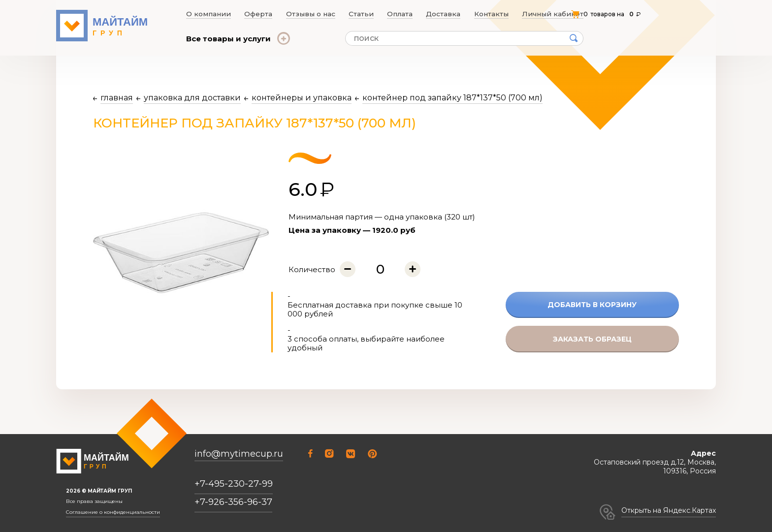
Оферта (257, 14)
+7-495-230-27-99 (234, 484)
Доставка (447, 14)
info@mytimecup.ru (239, 454)
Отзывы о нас (310, 14)
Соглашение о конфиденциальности (113, 512)
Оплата (402, 14)
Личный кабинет (556, 14)
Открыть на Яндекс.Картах (669, 510)
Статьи (361, 14)
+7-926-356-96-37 (233, 502)
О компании (206, 14)
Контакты (496, 14)
